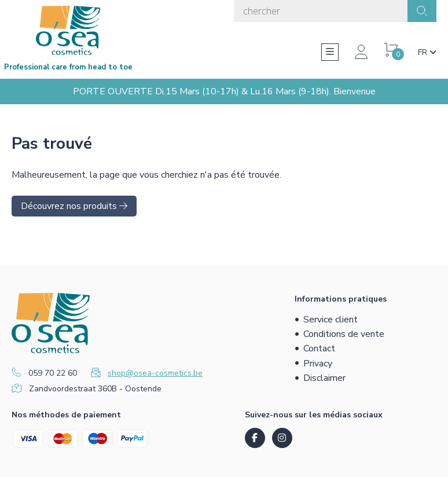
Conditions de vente (344, 334)
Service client (331, 320)
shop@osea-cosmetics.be (155, 373)
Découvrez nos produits (74, 206)
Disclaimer (324, 378)
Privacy (318, 364)
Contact (319, 348)
